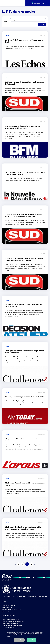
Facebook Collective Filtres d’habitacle (13, 622)
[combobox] (28, 20)
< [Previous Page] (16, 564)
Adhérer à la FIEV (7, 608)
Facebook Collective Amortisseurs (12, 626)
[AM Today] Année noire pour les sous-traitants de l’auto (24, 397)
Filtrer (42, 24)
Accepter (32, 640)
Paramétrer (19, 640)
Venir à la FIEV (6, 612)
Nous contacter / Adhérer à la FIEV (12, 610)
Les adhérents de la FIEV (9, 605)
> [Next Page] (34, 564)
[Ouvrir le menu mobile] (2, 3)
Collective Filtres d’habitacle (11, 620)
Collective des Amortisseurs (10, 624)
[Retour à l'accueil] (15, 3)
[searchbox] (27, 20)
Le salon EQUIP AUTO (8, 628)
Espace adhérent (39, 3)
